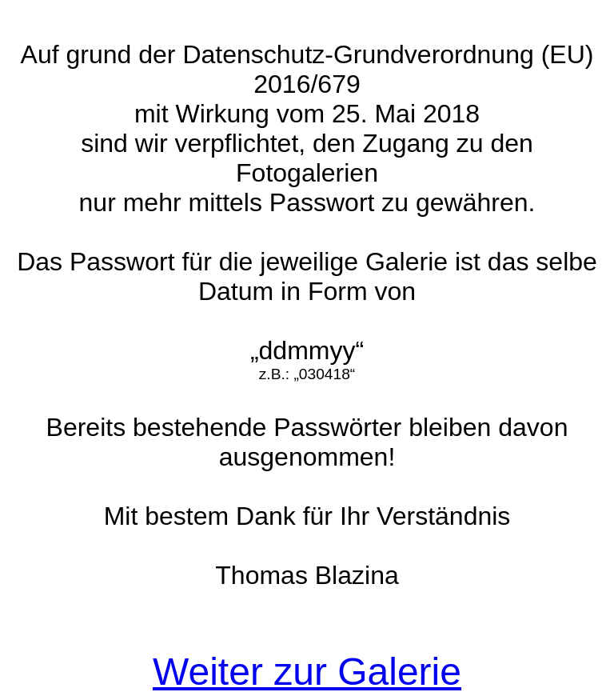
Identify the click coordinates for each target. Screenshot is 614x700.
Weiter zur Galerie (307, 672)
